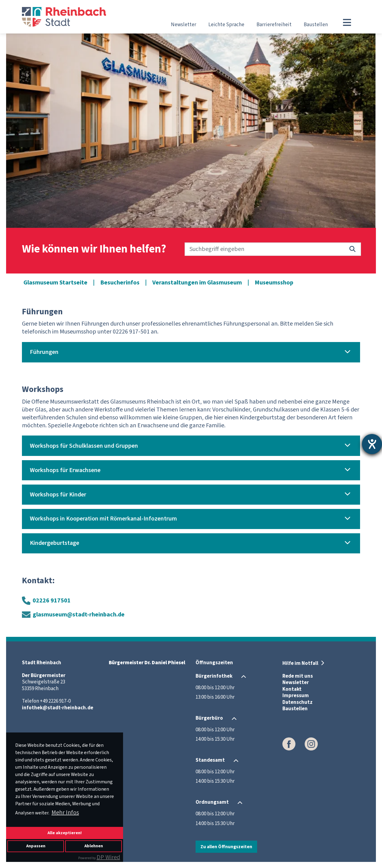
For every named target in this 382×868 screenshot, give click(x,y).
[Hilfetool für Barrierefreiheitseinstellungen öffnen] (372, 444)
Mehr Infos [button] (65, 813)
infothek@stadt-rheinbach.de (58, 708)
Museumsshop (274, 283)
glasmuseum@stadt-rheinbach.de (79, 615)
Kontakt (292, 689)
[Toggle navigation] (347, 23)
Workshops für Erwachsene (65, 470)
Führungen (44, 352)
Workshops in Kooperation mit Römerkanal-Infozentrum (103, 519)
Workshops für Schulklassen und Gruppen (84, 446)
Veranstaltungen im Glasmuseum (197, 283)
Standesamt (210, 760)
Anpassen (36, 846)
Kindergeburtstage (55, 543)
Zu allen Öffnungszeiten (226, 847)
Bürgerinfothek (214, 676)
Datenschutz (297, 702)
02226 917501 (52, 601)
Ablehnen (94, 846)
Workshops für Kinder (58, 495)
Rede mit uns (298, 676)
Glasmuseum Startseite (55, 283)
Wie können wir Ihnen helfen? (94, 249)
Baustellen (316, 25)
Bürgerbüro (209, 718)
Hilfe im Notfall (301, 663)
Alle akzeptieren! (65, 833)
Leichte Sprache (226, 25)
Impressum (296, 696)
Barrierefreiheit (274, 25)
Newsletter (184, 25)
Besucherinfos (120, 283)
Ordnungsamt (212, 802)
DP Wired (108, 857)
